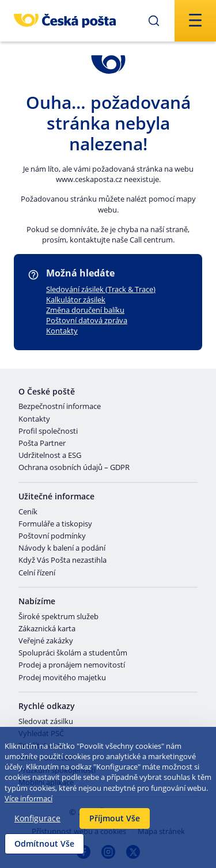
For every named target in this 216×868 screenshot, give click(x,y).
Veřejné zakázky (46, 641)
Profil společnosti (48, 431)
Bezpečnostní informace (60, 407)
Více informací (29, 798)
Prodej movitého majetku (62, 678)
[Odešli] (154, 21)
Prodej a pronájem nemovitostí (72, 665)
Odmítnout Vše (44, 844)
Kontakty (62, 331)
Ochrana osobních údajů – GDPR (74, 468)
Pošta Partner (42, 444)
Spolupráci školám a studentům (73, 653)
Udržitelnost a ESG (50, 456)
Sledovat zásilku (46, 722)
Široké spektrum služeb (58, 617)
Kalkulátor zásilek (76, 300)
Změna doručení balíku (85, 310)
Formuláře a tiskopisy (55, 524)
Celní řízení (37, 573)
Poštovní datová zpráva (87, 320)
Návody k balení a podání (62, 548)
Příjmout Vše (115, 818)
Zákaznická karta (47, 629)
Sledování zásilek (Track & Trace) (101, 289)
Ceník (28, 512)
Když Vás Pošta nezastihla (62, 560)
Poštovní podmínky (52, 536)
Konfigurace (37, 818)
